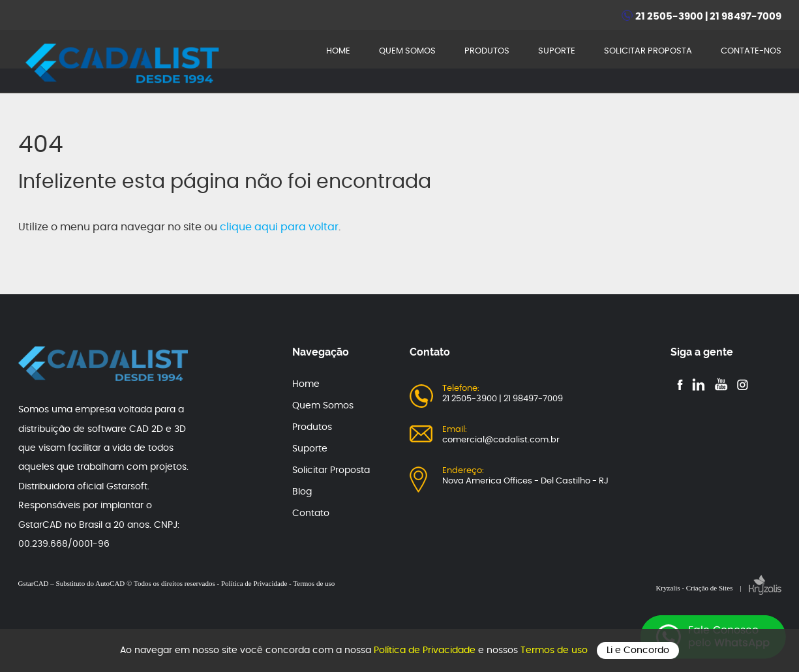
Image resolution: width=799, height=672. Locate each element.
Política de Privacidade (426, 650)
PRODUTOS (487, 51)
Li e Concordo (638, 650)
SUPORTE (557, 51)
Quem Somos (323, 406)
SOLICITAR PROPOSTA (648, 51)
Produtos (312, 427)
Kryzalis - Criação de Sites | (718, 588)
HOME (338, 51)
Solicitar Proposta (331, 470)
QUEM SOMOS (407, 51)
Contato (311, 513)
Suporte (310, 449)
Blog (302, 492)
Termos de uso (555, 650)
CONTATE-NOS (751, 51)
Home (306, 384)
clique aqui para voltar (279, 227)
